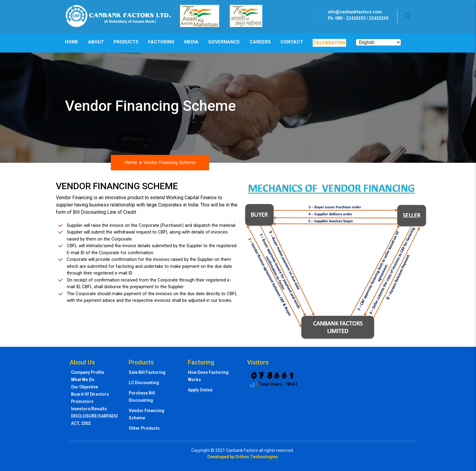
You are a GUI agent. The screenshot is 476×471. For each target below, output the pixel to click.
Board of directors (90, 394)
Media (191, 42)
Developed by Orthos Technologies (243, 457)
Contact (292, 42)
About (96, 42)
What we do (83, 380)
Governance (224, 42)
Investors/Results (89, 409)
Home (72, 42)
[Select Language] (378, 42)
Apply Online (200, 390)
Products (126, 42)
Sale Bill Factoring (147, 372)
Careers (260, 42)
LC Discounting (144, 383)
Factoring (161, 42)
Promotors (82, 401)
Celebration (329, 43)
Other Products (144, 428)
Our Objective (85, 387)
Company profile (88, 372)
